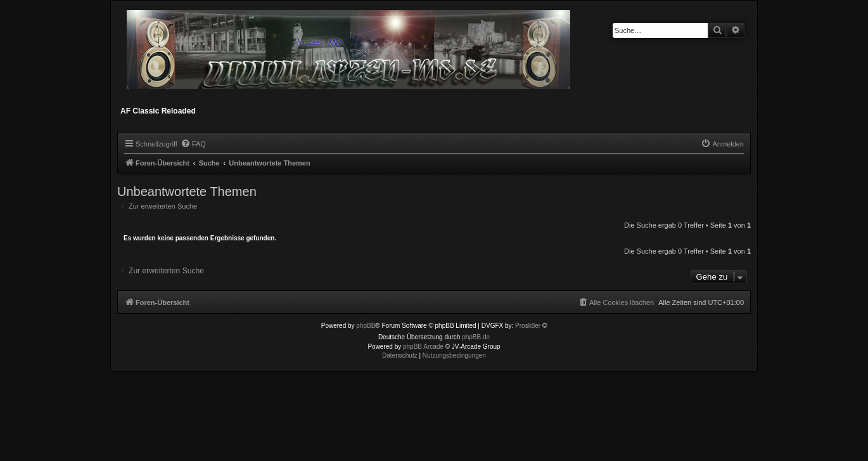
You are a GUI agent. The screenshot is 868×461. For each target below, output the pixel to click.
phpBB (366, 326)
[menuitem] (193, 144)
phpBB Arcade (423, 347)
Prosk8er (528, 326)
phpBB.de (476, 337)
